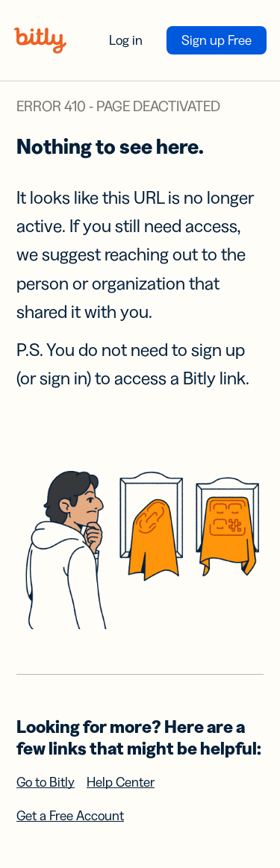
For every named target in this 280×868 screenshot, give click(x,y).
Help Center (121, 782)
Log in (126, 40)
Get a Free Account (70, 816)
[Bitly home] (40, 40)
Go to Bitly (46, 782)
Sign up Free (217, 40)
